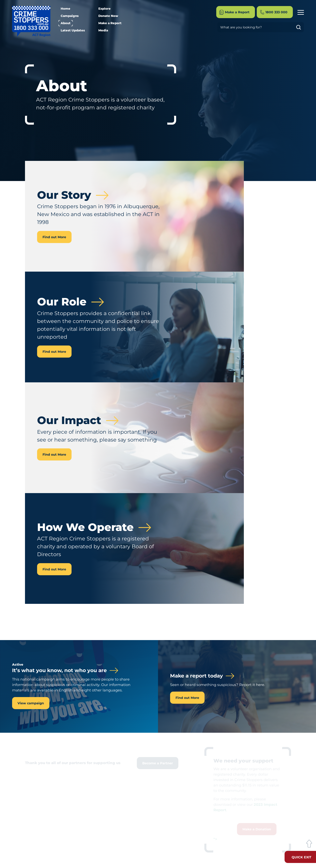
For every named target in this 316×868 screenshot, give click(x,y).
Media (103, 30)
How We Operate (291, 328)
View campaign (31, 703)
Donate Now (108, 16)
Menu (301, 12)
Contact (298, 335)
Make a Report (110, 23)
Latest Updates (73, 30)
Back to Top (309, 844)
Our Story (297, 298)
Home (65, 9)
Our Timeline (294, 320)
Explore (104, 9)
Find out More (54, 237)
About (66, 23)
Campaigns (70, 16)
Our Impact (295, 313)
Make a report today (196, 676)
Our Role (297, 305)
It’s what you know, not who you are (59, 670)
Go (300, 27)
